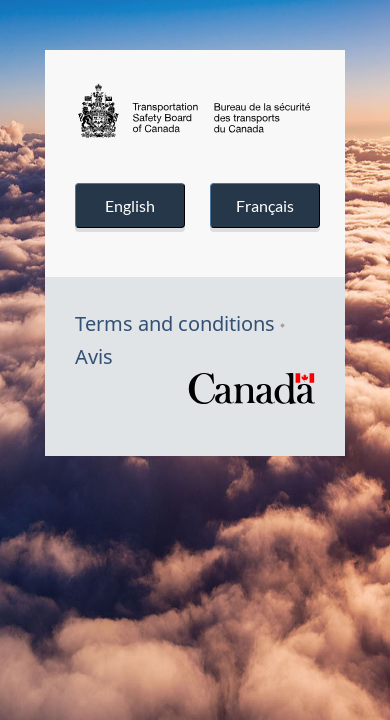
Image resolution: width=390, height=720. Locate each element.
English (130, 205)
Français (265, 205)
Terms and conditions (175, 323)
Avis (94, 356)
